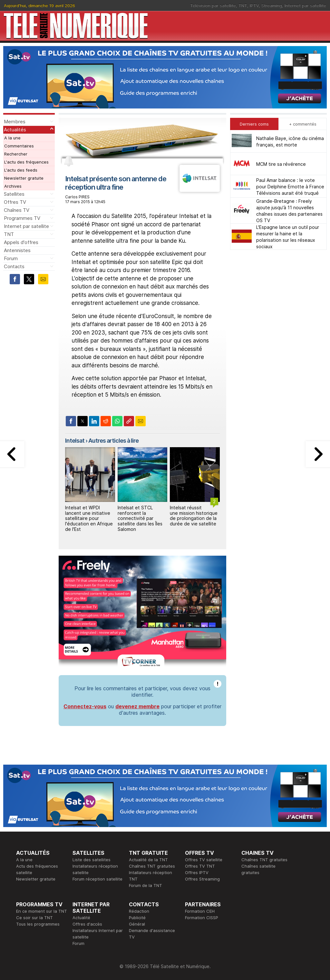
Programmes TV (22, 218)
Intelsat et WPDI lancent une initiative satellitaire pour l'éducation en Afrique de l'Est (89, 518)
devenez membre (137, 706)
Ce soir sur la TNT (34, 918)
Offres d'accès (87, 924)
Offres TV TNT (200, 866)
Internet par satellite (305, 5)
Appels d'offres (21, 242)
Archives (13, 186)
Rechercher (16, 154)
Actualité (81, 918)
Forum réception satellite (97, 879)
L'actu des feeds (21, 170)
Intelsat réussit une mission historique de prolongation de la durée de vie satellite (194, 516)
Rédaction (139, 911)
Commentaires (19, 146)
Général (137, 924)
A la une (12, 138)
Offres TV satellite (204, 860)
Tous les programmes (38, 924)
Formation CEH (200, 911)
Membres (15, 122)
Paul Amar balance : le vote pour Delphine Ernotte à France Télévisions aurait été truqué (290, 187)
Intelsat (75, 441)
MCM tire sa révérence (281, 164)
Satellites (14, 194)
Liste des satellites (92, 860)
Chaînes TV (17, 210)
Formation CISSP (202, 918)
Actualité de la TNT (148, 860)
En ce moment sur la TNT (42, 911)
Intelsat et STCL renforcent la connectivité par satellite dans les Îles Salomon (140, 518)
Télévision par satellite (213, 5)
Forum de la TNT (146, 885)
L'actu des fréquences (26, 162)
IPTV (254, 5)
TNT (243, 5)
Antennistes (17, 250)
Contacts (14, 266)
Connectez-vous (85, 706)
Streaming (272, 5)
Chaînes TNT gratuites (152, 866)
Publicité (137, 918)
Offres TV (15, 202)
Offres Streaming (202, 879)
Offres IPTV (197, 872)
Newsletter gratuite (24, 178)
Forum (11, 258)
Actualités (15, 130)
